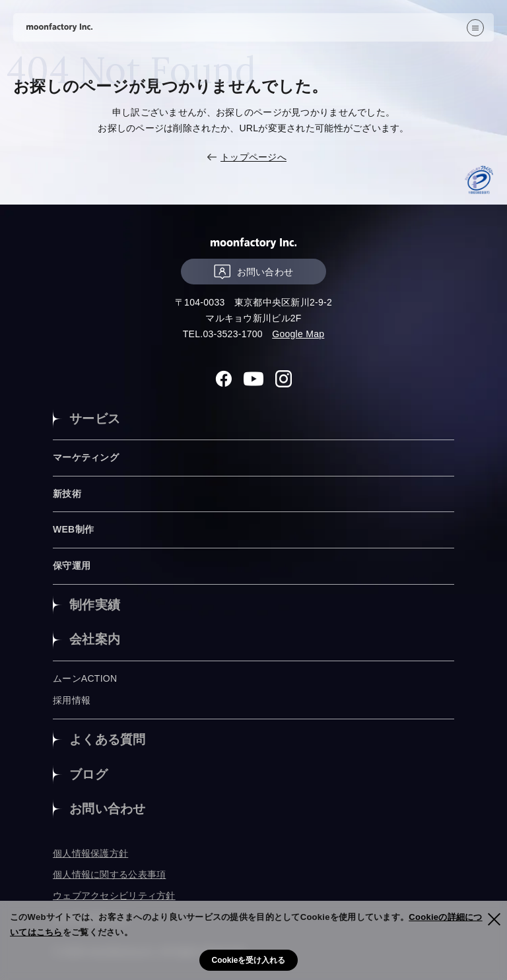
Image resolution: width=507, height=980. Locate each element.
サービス (95, 419)
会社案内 (95, 639)
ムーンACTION (85, 678)
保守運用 (72, 566)
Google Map (298, 334)
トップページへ (253, 157)
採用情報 (72, 700)
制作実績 (95, 605)
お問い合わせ (254, 272)
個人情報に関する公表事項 (109, 874)
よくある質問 (108, 739)
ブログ (88, 774)
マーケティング (86, 457)
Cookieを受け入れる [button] (248, 960)
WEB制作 (73, 529)
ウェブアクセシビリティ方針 (114, 896)
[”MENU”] (475, 28)
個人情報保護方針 (90, 853)
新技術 (67, 494)
